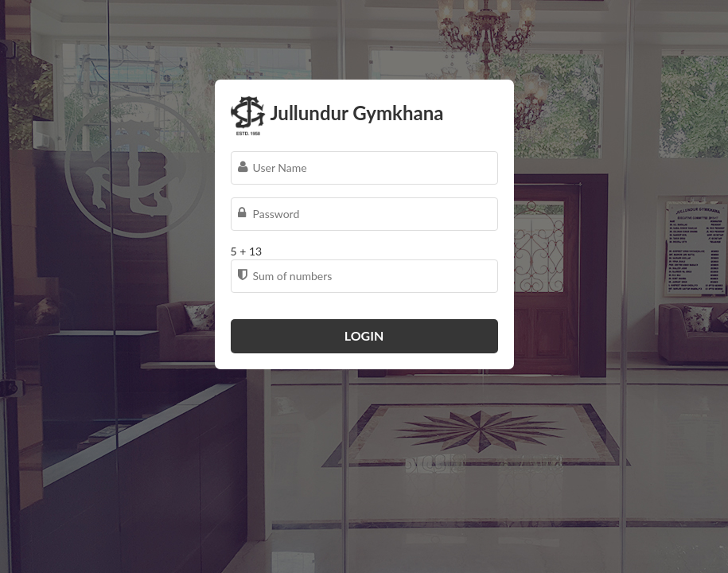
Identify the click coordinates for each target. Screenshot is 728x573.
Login (364, 335)
